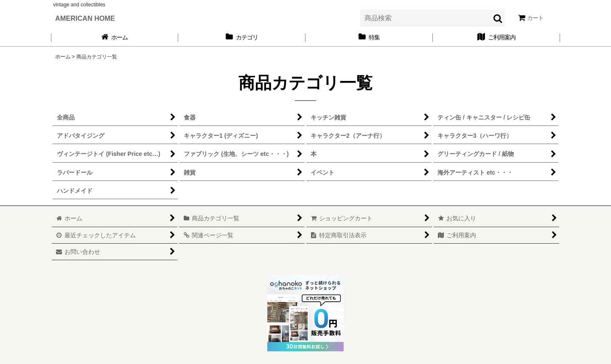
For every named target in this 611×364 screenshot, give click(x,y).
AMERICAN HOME (85, 18)
